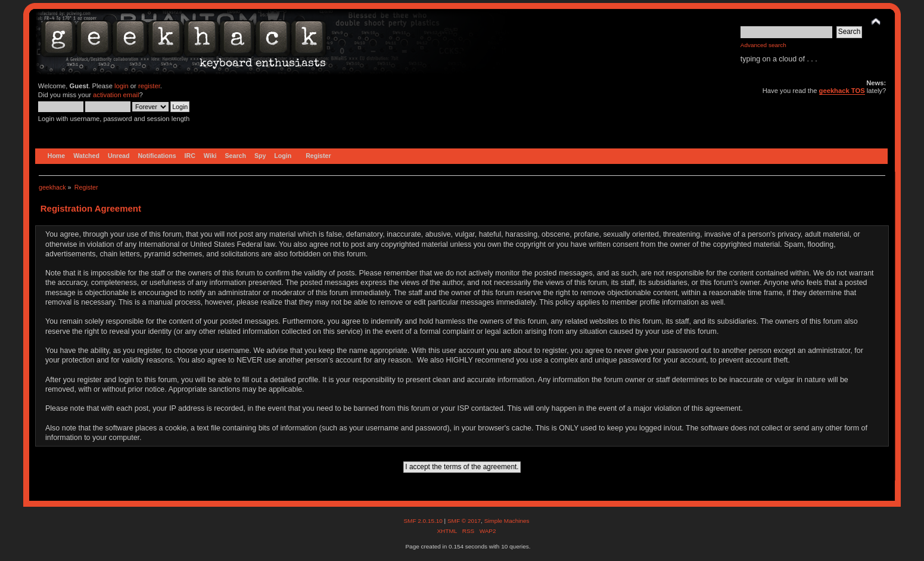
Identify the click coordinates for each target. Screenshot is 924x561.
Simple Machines (507, 521)
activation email (116, 95)
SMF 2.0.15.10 (424, 521)
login (122, 86)
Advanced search (763, 45)
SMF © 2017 (464, 521)
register (149, 86)
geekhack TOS (842, 91)
